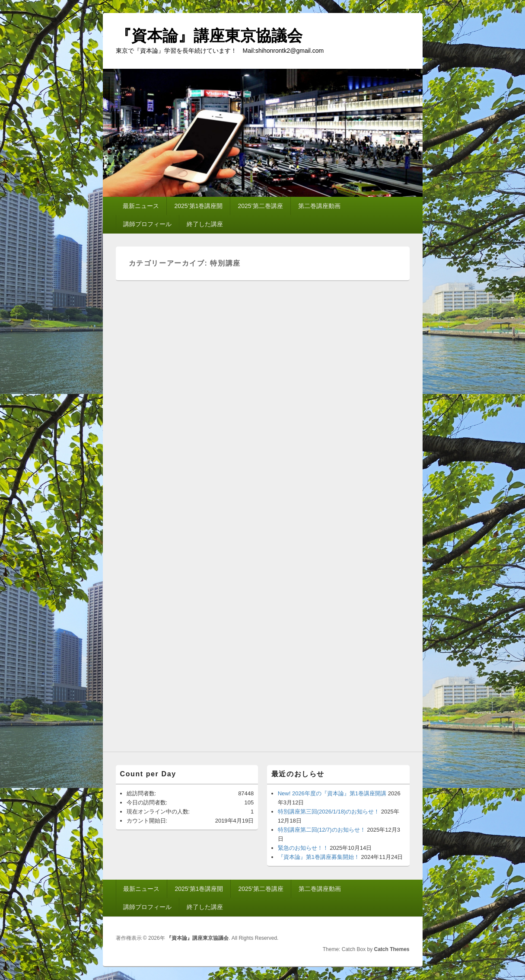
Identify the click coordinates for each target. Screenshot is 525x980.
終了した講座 (205, 224)
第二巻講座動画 (319, 206)
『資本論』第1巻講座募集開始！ (319, 857)
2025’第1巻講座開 (198, 206)
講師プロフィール (147, 224)
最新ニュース (141, 206)
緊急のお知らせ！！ (303, 848)
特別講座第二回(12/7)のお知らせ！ (322, 830)
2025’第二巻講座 (260, 206)
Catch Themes (391, 949)
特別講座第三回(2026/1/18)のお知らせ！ (329, 812)
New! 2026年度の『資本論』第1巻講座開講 (332, 793)
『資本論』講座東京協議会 (209, 36)
